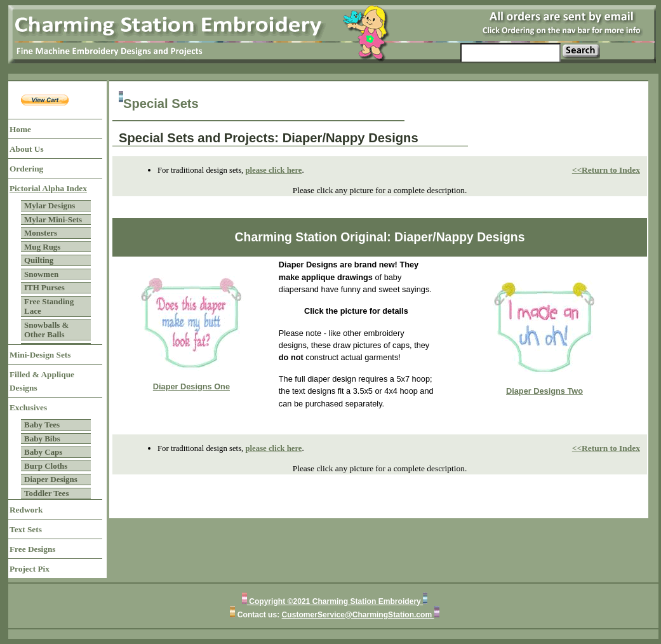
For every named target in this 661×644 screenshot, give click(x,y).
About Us (27, 149)
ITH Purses (44, 287)
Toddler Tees (46, 493)
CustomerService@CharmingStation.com (358, 615)
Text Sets (26, 529)
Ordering (26, 169)
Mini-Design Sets (40, 355)
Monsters (41, 233)
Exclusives (28, 407)
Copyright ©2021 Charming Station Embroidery (335, 601)
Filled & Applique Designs (42, 381)
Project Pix (30, 569)
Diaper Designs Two (544, 391)
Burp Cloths (46, 466)
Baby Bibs (42, 439)
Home (20, 129)
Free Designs (33, 549)
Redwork (26, 510)
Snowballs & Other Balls (46, 330)
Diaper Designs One (191, 386)
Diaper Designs (51, 479)
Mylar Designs (50, 205)
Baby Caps (43, 452)
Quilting (39, 260)
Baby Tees (42, 425)
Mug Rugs (42, 247)
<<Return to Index (606, 170)
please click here (273, 170)
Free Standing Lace (49, 306)
